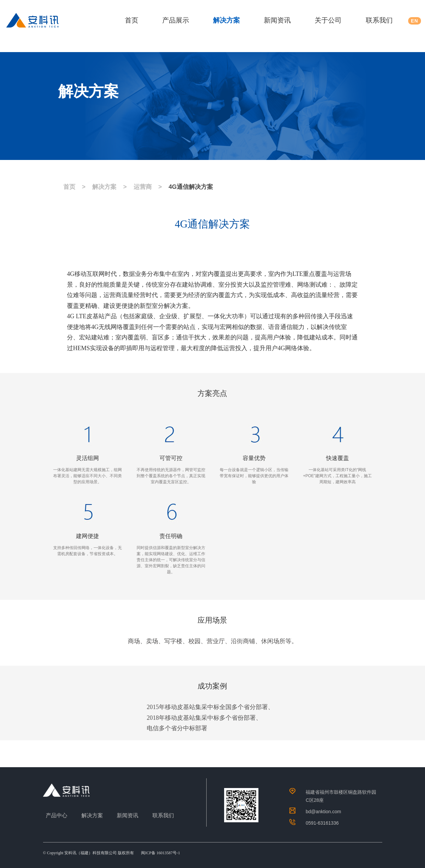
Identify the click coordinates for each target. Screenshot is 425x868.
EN (414, 21)
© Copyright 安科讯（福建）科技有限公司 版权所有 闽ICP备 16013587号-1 (112, 853)
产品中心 (57, 815)
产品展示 (176, 20)
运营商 (143, 187)
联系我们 (379, 20)
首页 (132, 20)
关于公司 (328, 20)
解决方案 (226, 20)
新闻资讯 (277, 20)
